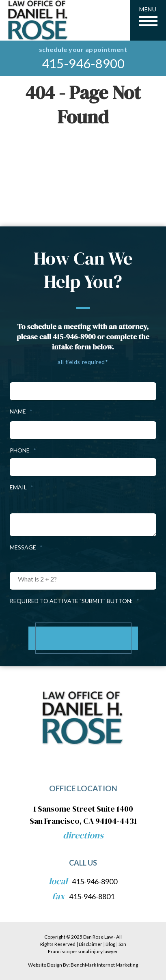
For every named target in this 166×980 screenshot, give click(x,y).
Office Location (83, 788)
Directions (83, 835)
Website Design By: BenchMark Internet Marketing (83, 965)
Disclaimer (91, 944)
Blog (110, 944)
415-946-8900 (83, 64)
